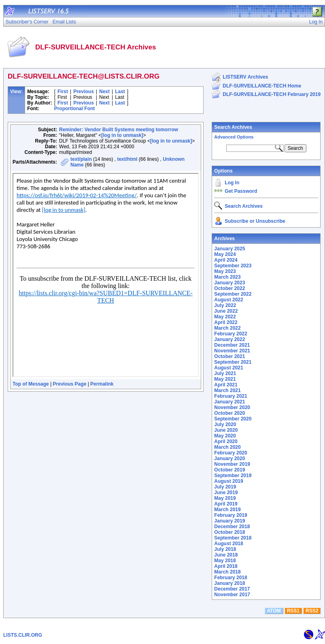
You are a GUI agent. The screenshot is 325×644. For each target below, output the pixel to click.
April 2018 (226, 566)
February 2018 (230, 578)
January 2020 (229, 458)
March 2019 (227, 510)
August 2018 (228, 544)
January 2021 (229, 402)
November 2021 (232, 351)
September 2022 (233, 294)
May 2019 (225, 498)
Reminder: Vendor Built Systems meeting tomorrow (119, 130)
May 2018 (225, 561)
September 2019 (233, 476)
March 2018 (227, 572)
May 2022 (225, 317)
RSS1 (293, 611)
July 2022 (225, 305)
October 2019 (229, 470)
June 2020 (226, 430)
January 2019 (229, 521)
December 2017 (232, 589)
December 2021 (232, 345)
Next (104, 92)
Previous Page (70, 384)
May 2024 (225, 254)
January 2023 (229, 283)
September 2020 (233, 419)
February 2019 (230, 515)
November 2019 (232, 464)
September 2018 (233, 538)
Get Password (241, 191)
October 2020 (229, 413)
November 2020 (232, 407)
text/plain (81, 159)
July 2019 (225, 487)
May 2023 (225, 271)
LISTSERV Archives (245, 77)
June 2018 (226, 555)
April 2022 (226, 322)
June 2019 (226, 493)
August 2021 (228, 368)
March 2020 (227, 447)
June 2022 (226, 311)
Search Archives (233, 127)
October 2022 (229, 288)
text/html (127, 159)
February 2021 (230, 396)
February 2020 (230, 453)
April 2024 (226, 260)
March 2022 (227, 328)
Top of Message (31, 384)
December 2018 (232, 527)
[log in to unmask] (122, 135)
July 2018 (225, 549)
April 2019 (226, 504)
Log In (232, 183)
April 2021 (226, 385)
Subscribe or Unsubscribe (255, 221)
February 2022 (230, 334)
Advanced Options (234, 137)
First (63, 92)
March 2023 (227, 277)
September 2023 (233, 266)
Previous (84, 92)
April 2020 (226, 441)
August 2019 (228, 481)
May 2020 (225, 436)
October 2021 (229, 356)
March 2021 (227, 390)
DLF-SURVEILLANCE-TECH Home (262, 86)
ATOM (274, 611)
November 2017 (232, 595)
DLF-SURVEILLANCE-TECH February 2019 (272, 94)
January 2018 (229, 583)
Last (120, 92)
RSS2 (312, 611)
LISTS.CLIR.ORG (23, 635)
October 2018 (229, 532)
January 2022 (229, 339)
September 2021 (233, 362)
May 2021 (225, 379)
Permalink (102, 384)
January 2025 (229, 249)
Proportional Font (75, 109)
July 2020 (225, 424)
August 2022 (228, 300)
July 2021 (225, 373)
